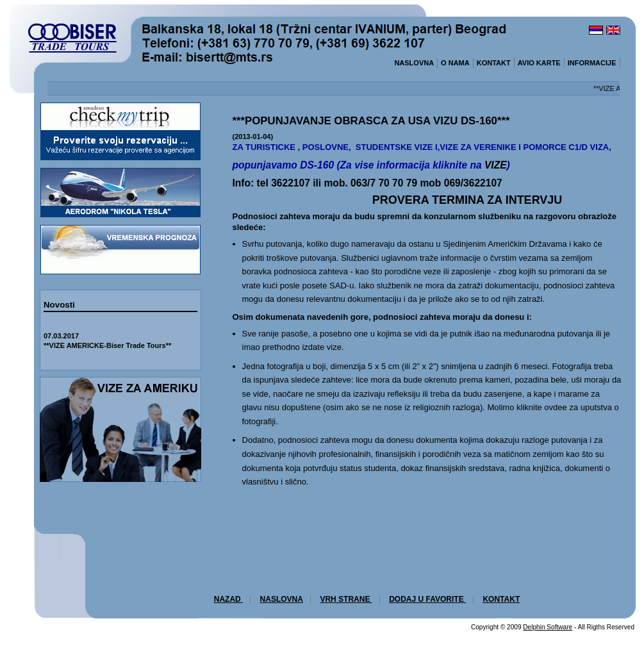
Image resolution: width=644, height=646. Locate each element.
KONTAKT (494, 63)
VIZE (496, 165)
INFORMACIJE (592, 63)
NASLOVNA (414, 63)
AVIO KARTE (539, 63)
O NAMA (455, 63)
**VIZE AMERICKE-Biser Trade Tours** (107, 345)
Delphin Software (548, 627)
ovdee (555, 407)
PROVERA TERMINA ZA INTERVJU (467, 200)
